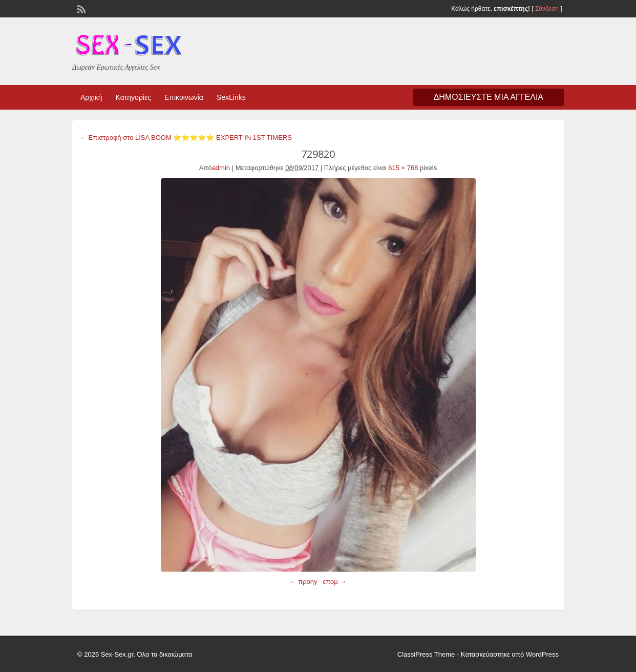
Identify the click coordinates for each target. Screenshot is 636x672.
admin (221, 168)
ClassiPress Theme (426, 654)
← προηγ (304, 582)
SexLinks (231, 97)
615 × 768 (403, 168)
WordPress (542, 654)
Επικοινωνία (184, 97)
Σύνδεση (547, 9)
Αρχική (91, 97)
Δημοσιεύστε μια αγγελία (489, 97)
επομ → (334, 582)
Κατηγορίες (133, 97)
